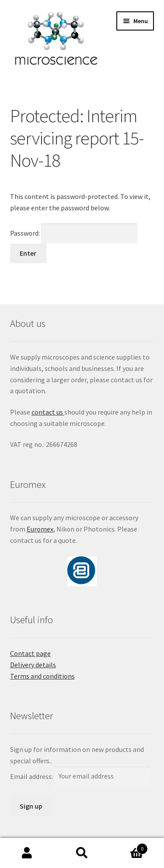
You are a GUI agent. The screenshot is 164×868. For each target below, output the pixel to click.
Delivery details (33, 665)
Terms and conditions (42, 676)
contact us (48, 412)
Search (82, 853)
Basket (129, 847)
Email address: (32, 776)
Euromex (40, 529)
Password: (74, 233)
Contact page (30, 653)
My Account (27, 853)
